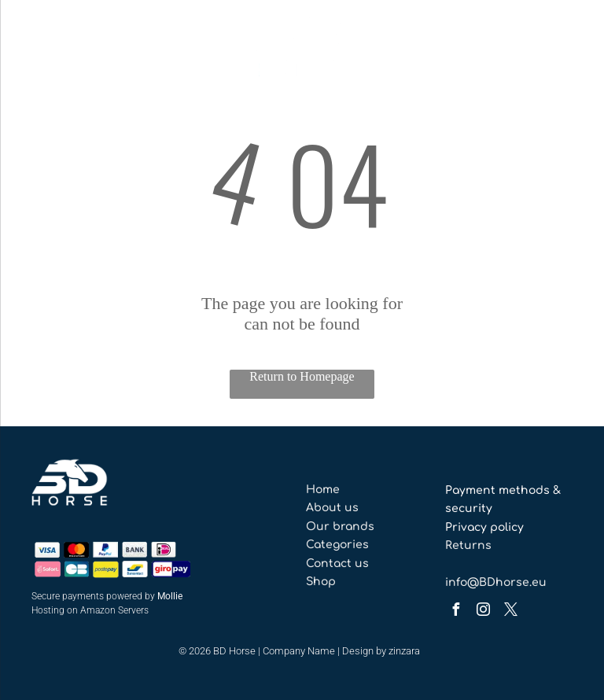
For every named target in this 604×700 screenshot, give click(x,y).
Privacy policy (484, 527)
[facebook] (455, 612)
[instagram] (483, 612)
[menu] (35, 50)
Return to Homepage (302, 376)
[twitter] (510, 612)
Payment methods (497, 490)
